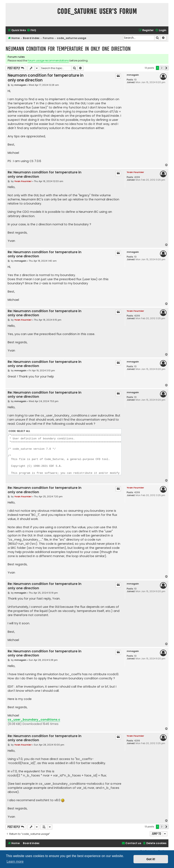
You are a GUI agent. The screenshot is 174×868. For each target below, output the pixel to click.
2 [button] (162, 68)
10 (135, 80)
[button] (166, 68)
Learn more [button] (15, 862)
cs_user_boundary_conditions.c (34, 720)
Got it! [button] (151, 859)
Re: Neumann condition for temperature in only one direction (45, 175)
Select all (23, 431)
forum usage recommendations (48, 61)
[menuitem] (31, 30)
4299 (137, 177)
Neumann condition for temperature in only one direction (68, 49)
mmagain (133, 75)
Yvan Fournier (135, 172)
